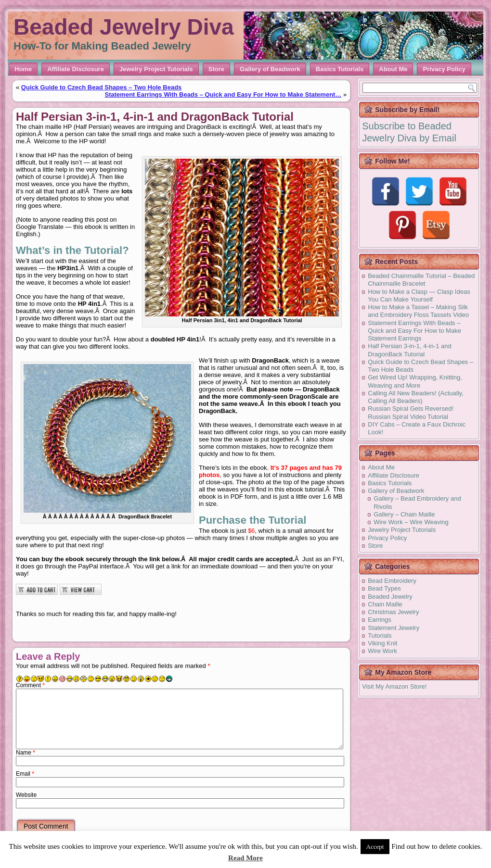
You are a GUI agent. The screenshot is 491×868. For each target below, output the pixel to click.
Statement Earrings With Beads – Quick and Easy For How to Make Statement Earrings (414, 331)
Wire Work (382, 651)
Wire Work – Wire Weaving (411, 522)
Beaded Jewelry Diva (124, 27)
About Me (393, 69)
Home (23, 69)
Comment (30, 685)
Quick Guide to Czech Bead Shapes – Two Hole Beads (102, 87)
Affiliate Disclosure (76, 69)
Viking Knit (382, 643)
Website (26, 795)
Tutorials (380, 635)
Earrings (379, 620)
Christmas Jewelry (393, 612)
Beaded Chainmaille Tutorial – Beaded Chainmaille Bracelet (421, 280)
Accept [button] (375, 847)
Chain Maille (385, 604)
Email (25, 774)
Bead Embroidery (392, 581)
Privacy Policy (444, 69)
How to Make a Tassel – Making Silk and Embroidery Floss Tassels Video (418, 311)
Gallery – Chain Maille (404, 514)
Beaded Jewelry (390, 597)
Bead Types (384, 588)
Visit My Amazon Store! (394, 686)
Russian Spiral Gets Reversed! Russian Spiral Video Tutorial (411, 412)
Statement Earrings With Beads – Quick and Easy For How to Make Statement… (223, 94)
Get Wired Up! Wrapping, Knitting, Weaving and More (415, 381)
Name (26, 753)
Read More (245, 858)
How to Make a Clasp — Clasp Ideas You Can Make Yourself (419, 296)
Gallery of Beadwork (270, 69)
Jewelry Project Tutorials (156, 69)
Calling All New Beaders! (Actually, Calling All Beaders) (415, 397)
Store (216, 69)
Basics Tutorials (340, 69)
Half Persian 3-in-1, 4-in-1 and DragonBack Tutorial (409, 350)
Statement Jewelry (394, 628)
